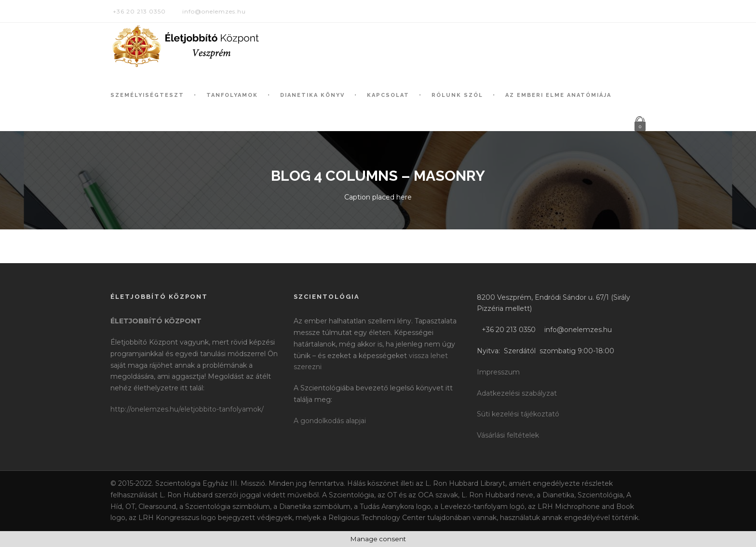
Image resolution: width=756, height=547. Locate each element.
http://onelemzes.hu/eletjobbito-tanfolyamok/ (187, 409)
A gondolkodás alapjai (330, 421)
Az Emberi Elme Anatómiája (558, 95)
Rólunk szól (457, 95)
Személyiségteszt (147, 95)
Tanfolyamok (232, 95)
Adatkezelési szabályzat (517, 393)
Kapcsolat (388, 95)
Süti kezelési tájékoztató (518, 414)
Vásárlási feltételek (508, 435)
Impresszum (498, 372)
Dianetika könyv (312, 95)
